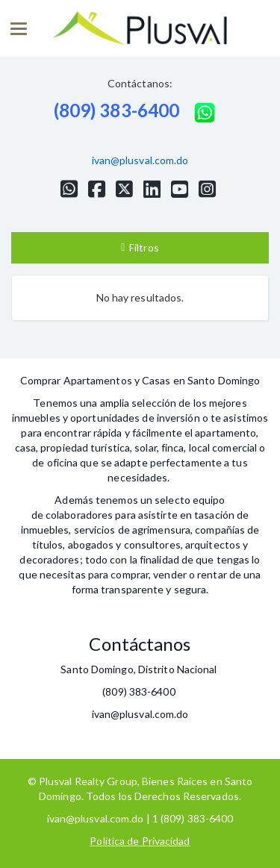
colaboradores (79, 515)
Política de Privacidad (140, 841)
